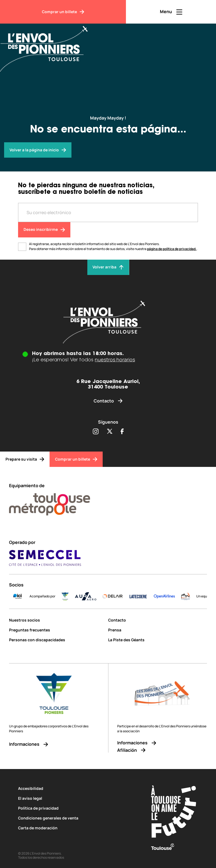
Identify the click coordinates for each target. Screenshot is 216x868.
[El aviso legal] (77, 798)
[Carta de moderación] (77, 828)
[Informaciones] (54, 744)
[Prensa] (158, 630)
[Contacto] (108, 401)
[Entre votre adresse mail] (108, 212)
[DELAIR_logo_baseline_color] (138, 596)
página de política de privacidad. (172, 249)
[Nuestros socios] (57, 620)
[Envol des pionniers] (38, 150)
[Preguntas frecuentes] (57, 630)
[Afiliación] (162, 750)
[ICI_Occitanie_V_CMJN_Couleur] (43, 596)
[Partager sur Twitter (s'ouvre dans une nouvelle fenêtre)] (110, 432)
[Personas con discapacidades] (57, 640)
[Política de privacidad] (77, 808)
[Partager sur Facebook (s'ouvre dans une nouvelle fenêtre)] (122, 432)
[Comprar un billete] (63, 12)
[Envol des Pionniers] (48, 46)
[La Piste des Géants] (158, 640)
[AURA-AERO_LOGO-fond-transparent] (111, 596)
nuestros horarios (115, 359)
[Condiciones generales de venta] (77, 818)
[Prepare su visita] (25, 459)
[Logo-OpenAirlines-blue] (190, 596)
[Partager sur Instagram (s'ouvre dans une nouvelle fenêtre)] (96, 432)
